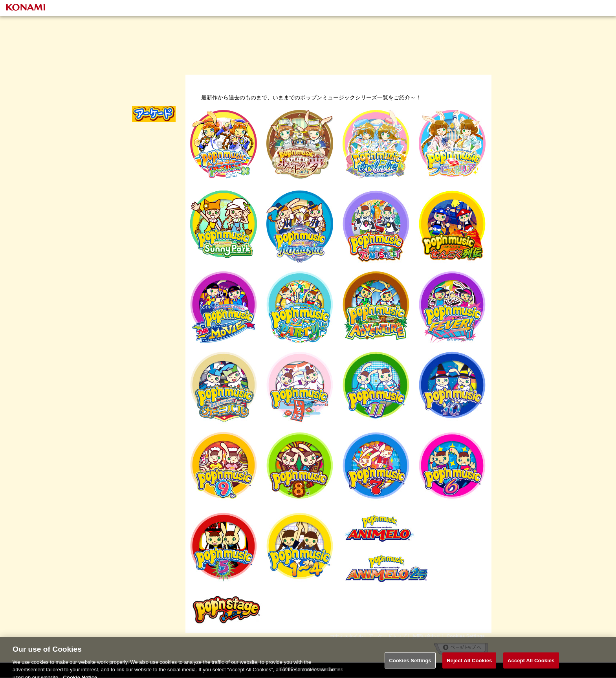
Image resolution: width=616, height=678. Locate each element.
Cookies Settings (466, 636)
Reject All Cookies (469, 664)
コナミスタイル (346, 636)
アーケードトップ (387, 636)
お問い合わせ (426, 636)
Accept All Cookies (531, 664)
